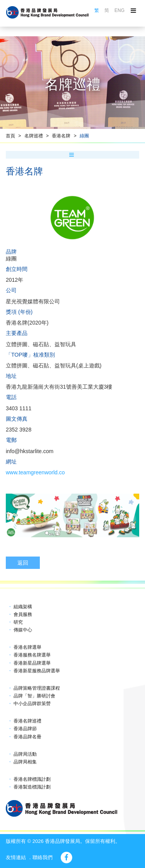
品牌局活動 (25, 754)
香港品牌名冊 (27, 737)
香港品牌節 (25, 729)
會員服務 (23, 614)
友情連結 (16, 857)
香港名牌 (61, 136)
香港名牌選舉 (27, 647)
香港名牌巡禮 (27, 721)
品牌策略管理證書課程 (37, 688)
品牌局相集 (25, 762)
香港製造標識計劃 (32, 787)
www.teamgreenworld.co (35, 472)
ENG (119, 10)
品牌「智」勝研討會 (34, 696)
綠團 (84, 136)
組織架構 (23, 607)
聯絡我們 (43, 857)
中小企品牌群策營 (32, 704)
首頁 (10, 136)
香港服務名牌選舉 (32, 655)
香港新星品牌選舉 (32, 663)
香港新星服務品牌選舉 (37, 671)
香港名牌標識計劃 (32, 779)
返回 (23, 563)
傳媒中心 (23, 630)
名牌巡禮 (34, 136)
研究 (18, 622)
